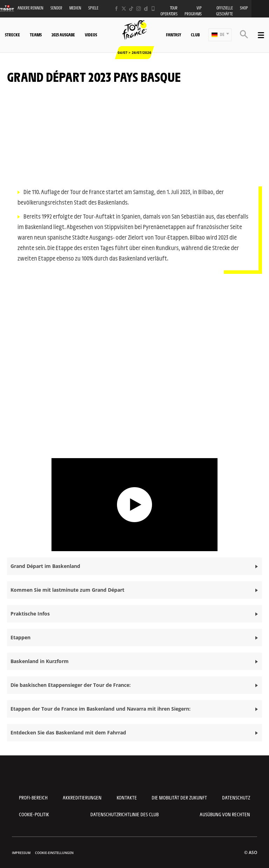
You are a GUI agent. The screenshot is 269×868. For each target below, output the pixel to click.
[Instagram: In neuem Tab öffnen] (139, 9)
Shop (244, 8)
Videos (91, 35)
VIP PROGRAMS (193, 11)
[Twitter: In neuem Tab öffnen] (124, 9)
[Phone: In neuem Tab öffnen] (153, 9)
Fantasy (174, 35)
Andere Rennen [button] (30, 8)
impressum (21, 853)
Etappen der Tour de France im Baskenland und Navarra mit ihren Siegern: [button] (101, 709)
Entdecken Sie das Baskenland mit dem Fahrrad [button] (68, 732)
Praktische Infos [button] (30, 614)
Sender (56, 8)
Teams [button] (36, 35)
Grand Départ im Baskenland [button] (45, 566)
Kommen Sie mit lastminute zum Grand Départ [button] (67, 590)
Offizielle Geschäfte (225, 11)
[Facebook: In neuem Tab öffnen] (116, 9)
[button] (220, 35)
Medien (75, 8)
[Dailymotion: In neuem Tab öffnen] (146, 9)
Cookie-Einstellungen (54, 853)
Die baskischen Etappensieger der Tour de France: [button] (71, 685)
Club (195, 35)
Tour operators (169, 11)
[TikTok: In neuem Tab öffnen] (131, 9)
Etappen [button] (20, 637)
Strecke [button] (12, 35)
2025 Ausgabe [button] (63, 35)
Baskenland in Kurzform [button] (40, 661)
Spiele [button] (93, 8)
